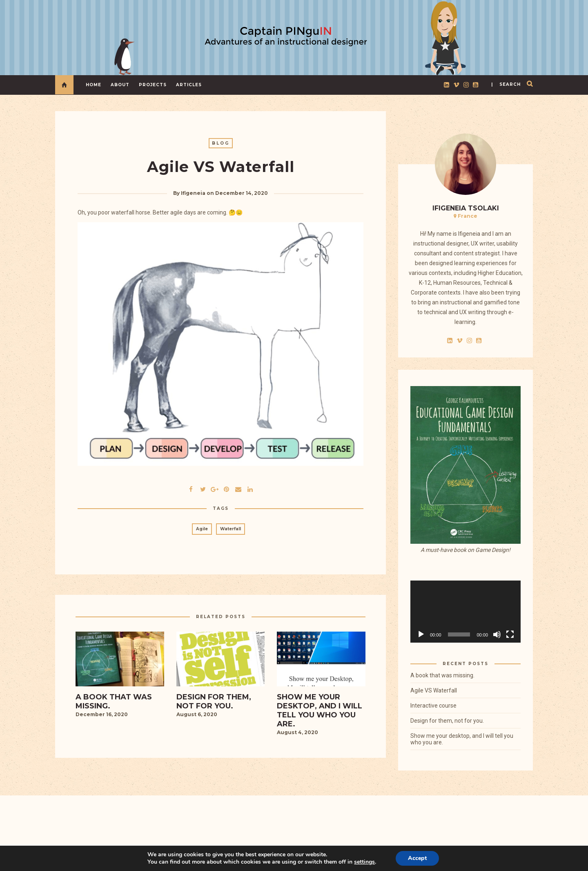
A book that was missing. (442, 675)
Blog (221, 143)
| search (506, 84)
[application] (465, 612)
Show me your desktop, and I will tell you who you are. (462, 739)
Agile (202, 529)
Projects (153, 85)
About (120, 85)
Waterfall (231, 529)
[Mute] (497, 634)
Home (94, 85)
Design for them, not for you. (447, 721)
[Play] (421, 634)
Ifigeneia (193, 193)
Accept (417, 858)
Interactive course (433, 706)
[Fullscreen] (510, 634)
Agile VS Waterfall (434, 690)
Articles (189, 85)
